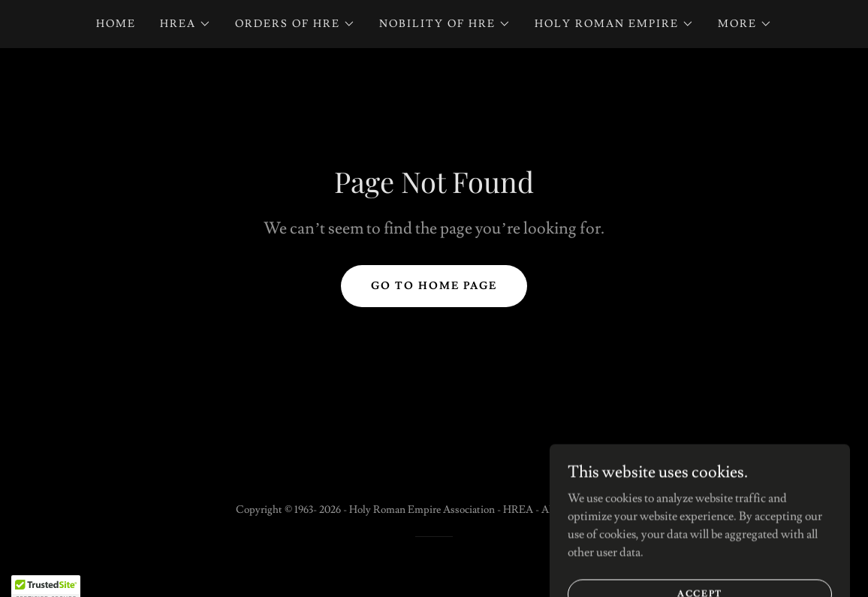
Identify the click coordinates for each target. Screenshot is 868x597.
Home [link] (116, 24)
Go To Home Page (434, 286)
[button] (185, 24)
